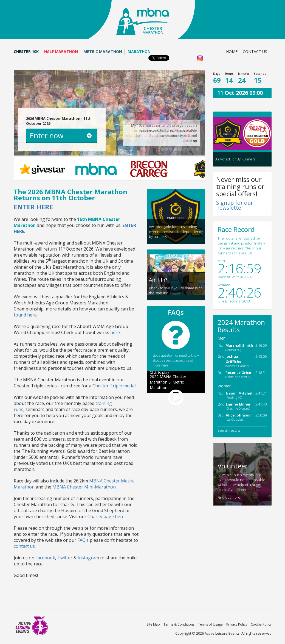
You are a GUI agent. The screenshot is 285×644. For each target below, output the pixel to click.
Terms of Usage (210, 624)
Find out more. (229, 497)
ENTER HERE (33, 207)
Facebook (45, 558)
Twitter (65, 558)
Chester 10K (26, 52)
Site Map (153, 624)
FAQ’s (83, 540)
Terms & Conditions (179, 624)
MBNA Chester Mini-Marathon (84, 487)
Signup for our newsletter (235, 205)
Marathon (139, 52)
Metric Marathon (103, 52)
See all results (229, 430)
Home (232, 52)
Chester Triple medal (114, 386)
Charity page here (106, 517)
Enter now (46, 135)
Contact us (255, 52)
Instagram (88, 558)
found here (25, 315)
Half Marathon (61, 52)
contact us (24, 546)
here (115, 332)
